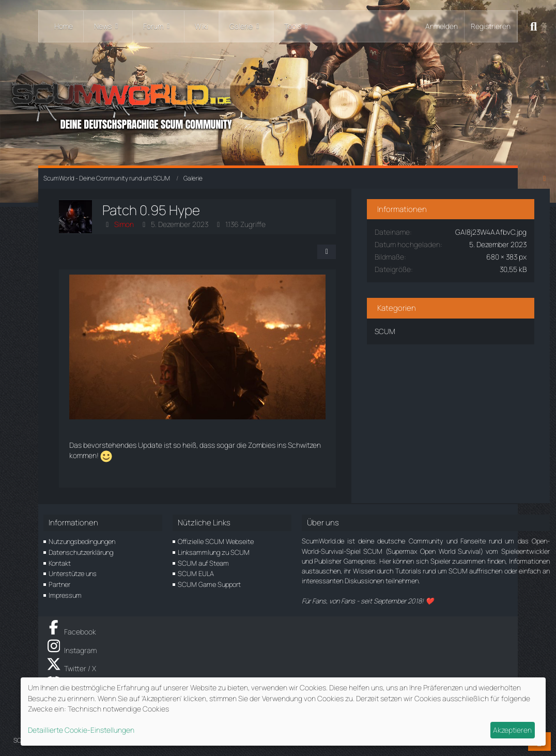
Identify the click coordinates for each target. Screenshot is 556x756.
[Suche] (534, 26)
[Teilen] (329, 252)
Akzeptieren (512, 730)
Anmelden (442, 26)
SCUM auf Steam (203, 563)
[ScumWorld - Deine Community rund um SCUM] (278, 104)
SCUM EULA (196, 574)
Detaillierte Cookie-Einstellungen (81, 730)
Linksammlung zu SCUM (214, 552)
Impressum (65, 595)
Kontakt (60, 563)
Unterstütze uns (73, 574)
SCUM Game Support (209, 584)
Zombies (262, 446)
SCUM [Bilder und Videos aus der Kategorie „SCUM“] (387, 331)
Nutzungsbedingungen (82, 542)
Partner (59, 584)
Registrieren (491, 26)
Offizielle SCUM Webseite (216, 542)
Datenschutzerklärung (81, 552)
